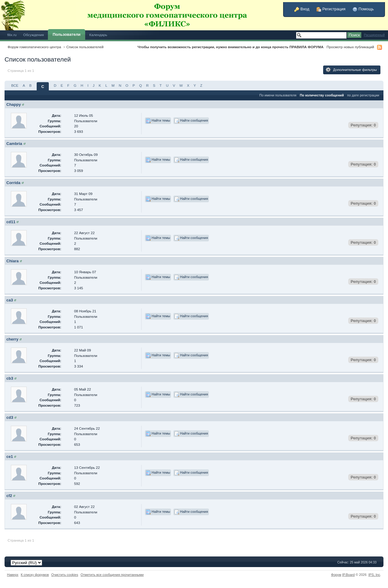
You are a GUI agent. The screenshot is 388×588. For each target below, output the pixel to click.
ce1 (10, 457)
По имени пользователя (278, 95)
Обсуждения (34, 35)
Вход (302, 9)
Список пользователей (85, 47)
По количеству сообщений (322, 95)
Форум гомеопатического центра (34, 47)
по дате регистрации (363, 95)
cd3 (10, 417)
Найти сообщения (191, 121)
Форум (336, 575)
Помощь (363, 9)
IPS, (374, 575)
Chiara (12, 261)
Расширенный (374, 35)
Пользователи (67, 34)
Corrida (13, 183)
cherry (12, 339)
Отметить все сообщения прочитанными (112, 575)
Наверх (13, 575)
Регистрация (331, 9)
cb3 (10, 378)
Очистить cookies (65, 575)
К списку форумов (35, 575)
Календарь (98, 35)
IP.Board (349, 575)
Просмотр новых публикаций (350, 47)
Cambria (14, 144)
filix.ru (12, 35)
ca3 (10, 300)
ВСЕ (15, 85)
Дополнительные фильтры (351, 70)
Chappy (14, 104)
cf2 (9, 496)
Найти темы (158, 121)
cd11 (11, 222)
